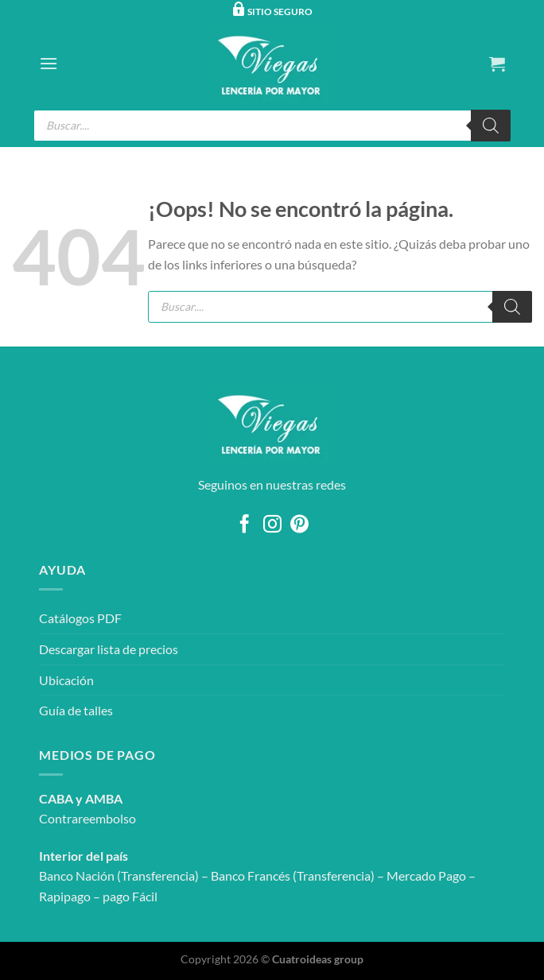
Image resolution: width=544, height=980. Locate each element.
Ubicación (66, 680)
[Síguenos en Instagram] (272, 525)
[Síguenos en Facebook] (245, 525)
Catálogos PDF (80, 618)
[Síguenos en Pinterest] (299, 525)
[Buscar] (491, 126)
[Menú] (49, 63)
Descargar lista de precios (109, 649)
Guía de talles (76, 710)
